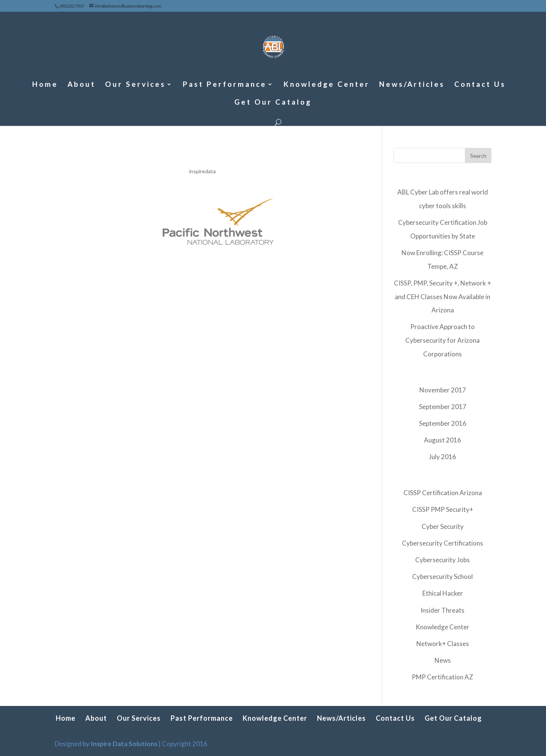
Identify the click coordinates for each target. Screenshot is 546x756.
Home (45, 85)
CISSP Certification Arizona (443, 493)
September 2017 (443, 407)
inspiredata (202, 171)
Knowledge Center (327, 85)
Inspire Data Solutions (124, 744)
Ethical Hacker (443, 593)
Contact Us (480, 85)
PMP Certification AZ (442, 677)
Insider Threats (442, 610)
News (443, 660)
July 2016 (442, 457)
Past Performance (225, 85)
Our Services (135, 85)
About (82, 85)
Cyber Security (443, 526)
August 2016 (442, 440)
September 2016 (443, 423)
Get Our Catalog (273, 103)
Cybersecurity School (442, 576)
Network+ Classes (443, 644)
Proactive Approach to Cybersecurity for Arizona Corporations (442, 340)
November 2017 (443, 390)
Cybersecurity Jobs (442, 560)
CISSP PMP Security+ (443, 509)
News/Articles (412, 85)
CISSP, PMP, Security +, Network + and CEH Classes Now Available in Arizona (442, 296)
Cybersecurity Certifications (442, 543)
